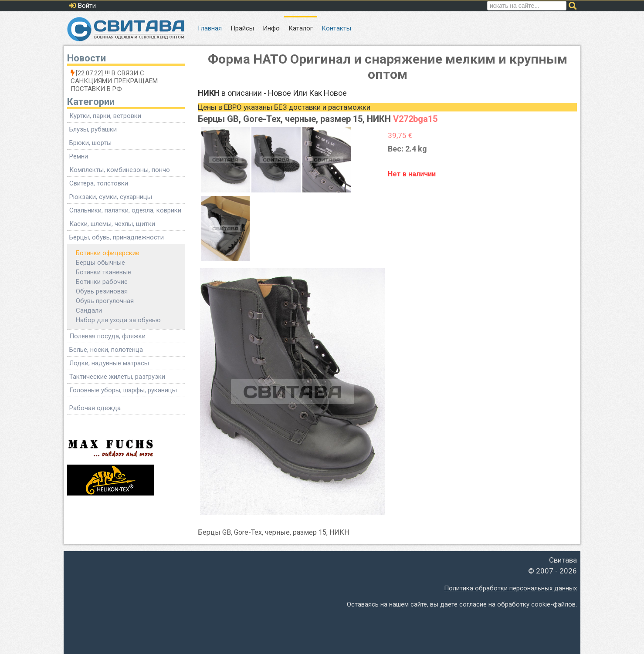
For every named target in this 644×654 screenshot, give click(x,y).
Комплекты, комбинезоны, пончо (120, 170)
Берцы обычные (100, 263)
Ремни (79, 156)
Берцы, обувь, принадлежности (117, 237)
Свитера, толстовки (99, 183)
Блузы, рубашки (93, 129)
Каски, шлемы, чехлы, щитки (112, 224)
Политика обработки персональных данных (510, 588)
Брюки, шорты (90, 143)
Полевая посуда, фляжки (107, 336)
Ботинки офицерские (108, 253)
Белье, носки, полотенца (106, 350)
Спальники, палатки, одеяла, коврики (125, 210)
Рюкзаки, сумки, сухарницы (111, 197)
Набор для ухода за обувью (118, 320)
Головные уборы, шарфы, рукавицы (123, 390)
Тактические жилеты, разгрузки (117, 377)
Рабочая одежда (95, 408)
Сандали (89, 310)
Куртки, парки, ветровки (105, 116)
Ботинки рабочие (102, 282)
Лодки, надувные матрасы (109, 363)
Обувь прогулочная (105, 301)
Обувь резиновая (102, 291)
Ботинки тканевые (103, 272)
